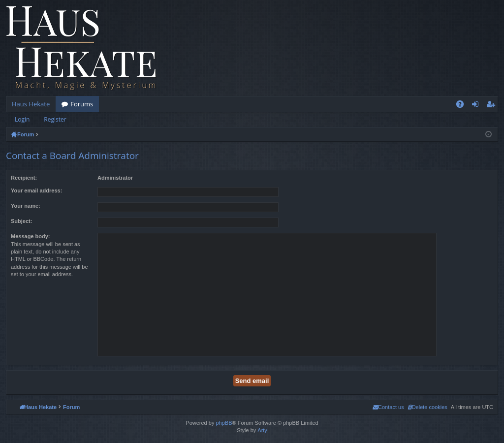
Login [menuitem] (477, 106)
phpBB (224, 423)
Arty (262, 430)
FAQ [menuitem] (463, 106)
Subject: (21, 221)
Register (55, 119)
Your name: (26, 206)
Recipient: (24, 178)
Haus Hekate (31, 104)
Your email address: (36, 190)
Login (22, 119)
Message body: (30, 236)
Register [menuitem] (493, 106)
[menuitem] (427, 407)
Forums (82, 104)
